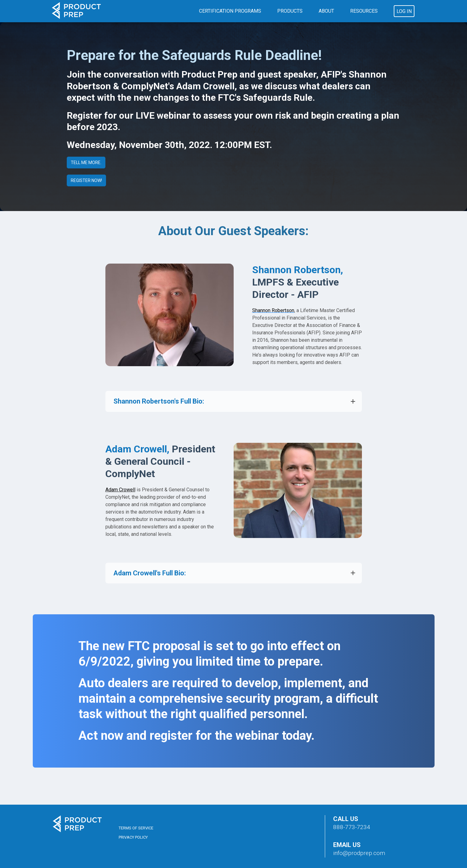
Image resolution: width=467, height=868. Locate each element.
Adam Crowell (120, 490)
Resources (364, 11)
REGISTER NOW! (86, 180)
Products (290, 11)
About (326, 11)
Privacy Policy (133, 837)
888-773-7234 (352, 827)
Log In (404, 11)
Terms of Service (136, 828)
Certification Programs (230, 11)
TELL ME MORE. (86, 163)
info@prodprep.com (359, 853)
